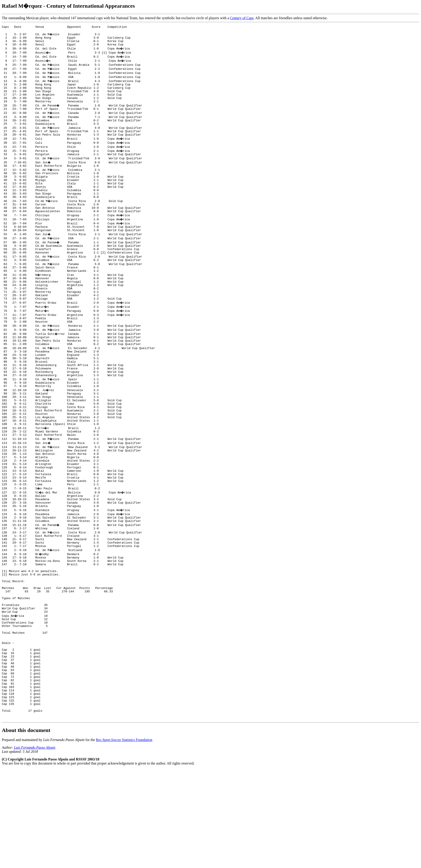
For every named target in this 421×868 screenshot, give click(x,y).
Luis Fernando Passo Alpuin (35, 842)
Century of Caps (242, 18)
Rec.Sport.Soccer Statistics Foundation (124, 835)
